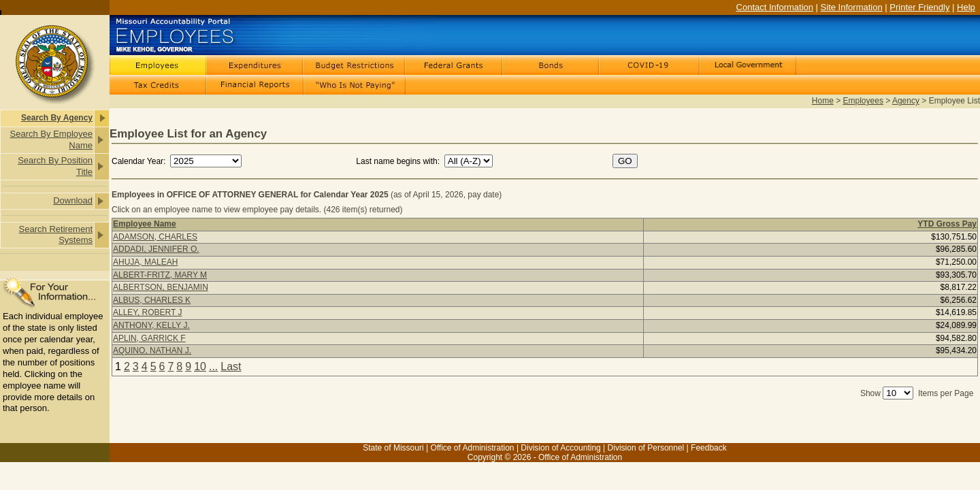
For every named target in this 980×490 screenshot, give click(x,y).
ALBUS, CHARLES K (152, 300)
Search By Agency (57, 118)
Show (870, 393)
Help (966, 7)
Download (73, 200)
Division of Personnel (646, 448)
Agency (906, 101)
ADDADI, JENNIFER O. (156, 249)
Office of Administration (472, 448)
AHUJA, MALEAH (145, 262)
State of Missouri (393, 448)
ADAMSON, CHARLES (155, 237)
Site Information (852, 7)
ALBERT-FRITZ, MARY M (160, 275)
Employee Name (145, 224)
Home (823, 101)
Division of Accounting (560, 448)
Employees (863, 101)
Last (231, 366)
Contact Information (775, 7)
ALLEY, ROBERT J (147, 312)
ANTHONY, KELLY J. (151, 325)
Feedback (709, 448)
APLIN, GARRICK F (149, 338)
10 (200, 366)
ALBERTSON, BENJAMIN (161, 287)
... (213, 366)
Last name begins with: (398, 161)
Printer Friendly (919, 7)
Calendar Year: (140, 161)
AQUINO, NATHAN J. (152, 350)
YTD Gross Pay (947, 224)
